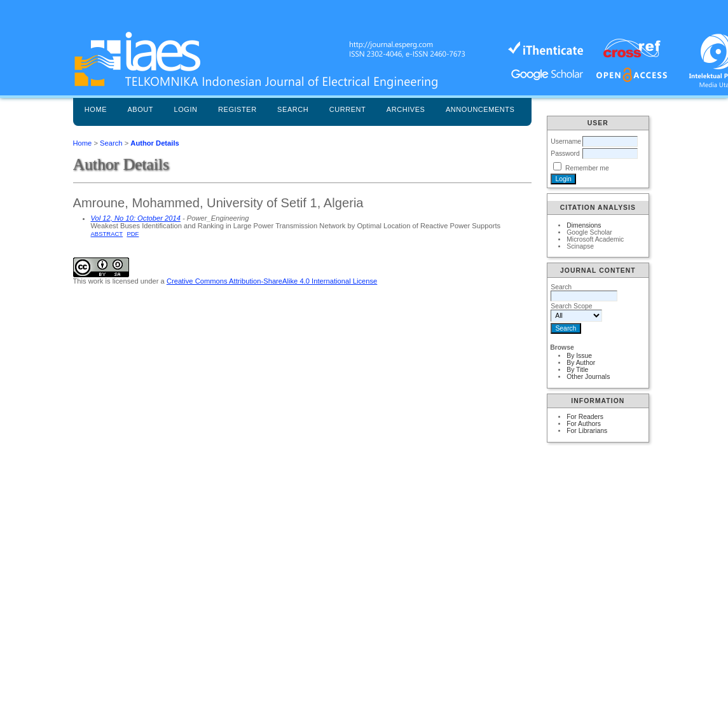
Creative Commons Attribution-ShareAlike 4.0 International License (272, 281)
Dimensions (584, 225)
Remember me (587, 168)
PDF (133, 234)
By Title (577, 370)
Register (237, 109)
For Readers (585, 417)
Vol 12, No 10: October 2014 (136, 218)
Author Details (155, 143)
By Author (581, 363)
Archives (406, 109)
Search (293, 109)
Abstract (107, 234)
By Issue (579, 356)
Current (348, 109)
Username (566, 141)
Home (96, 109)
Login (186, 109)
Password (565, 154)
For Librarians (587, 431)
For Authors (584, 424)
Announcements (480, 109)
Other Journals (588, 377)
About (140, 109)
